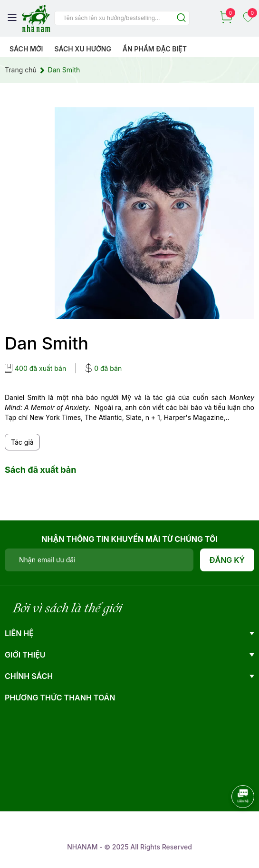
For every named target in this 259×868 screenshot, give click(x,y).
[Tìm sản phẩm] (122, 18)
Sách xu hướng (82, 49)
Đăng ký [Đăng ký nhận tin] (227, 560)
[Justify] (181, 18)
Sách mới (26, 49)
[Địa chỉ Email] (99, 560)
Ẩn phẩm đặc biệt (155, 49)
